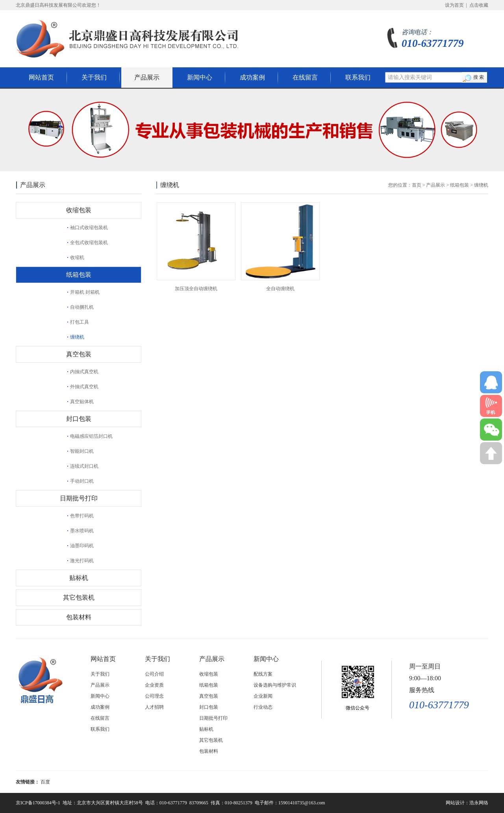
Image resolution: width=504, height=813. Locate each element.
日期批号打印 (79, 498)
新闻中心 (200, 77)
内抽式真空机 (84, 372)
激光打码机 (82, 561)
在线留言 (305, 77)
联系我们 (358, 77)
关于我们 (94, 77)
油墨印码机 (82, 546)
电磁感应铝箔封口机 (91, 436)
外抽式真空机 (84, 387)
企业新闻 (263, 696)
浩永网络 (479, 803)
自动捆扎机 (82, 307)
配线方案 (263, 674)
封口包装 (79, 419)
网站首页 (41, 77)
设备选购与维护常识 (275, 685)
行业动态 (263, 707)
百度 (45, 782)
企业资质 (154, 685)
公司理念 (154, 696)
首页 (417, 185)
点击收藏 (479, 5)
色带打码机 (82, 516)
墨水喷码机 (82, 531)
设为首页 (454, 5)
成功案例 (252, 77)
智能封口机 (82, 451)
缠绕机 (77, 337)
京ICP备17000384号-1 (38, 803)
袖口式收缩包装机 (89, 228)
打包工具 (80, 322)
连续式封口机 (84, 466)
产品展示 (147, 77)
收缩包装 (79, 210)
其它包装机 (79, 597)
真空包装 (79, 354)
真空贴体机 (82, 402)
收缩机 (77, 257)
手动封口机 (82, 481)
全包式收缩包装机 (89, 243)
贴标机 (79, 578)
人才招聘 (154, 707)
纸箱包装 (79, 275)
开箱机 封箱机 (85, 292)
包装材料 (79, 617)
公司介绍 (154, 674)
